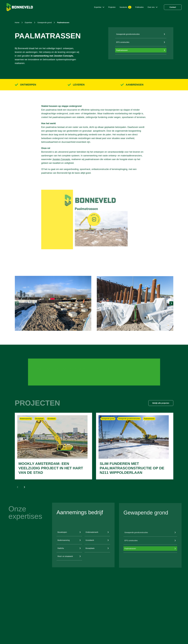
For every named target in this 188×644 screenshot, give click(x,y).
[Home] (20, 7)
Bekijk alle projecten (161, 403)
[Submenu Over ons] (157, 7)
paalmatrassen (63, 23)
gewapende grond (45, 23)
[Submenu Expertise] (103, 7)
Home (17, 23)
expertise (28, 23)
